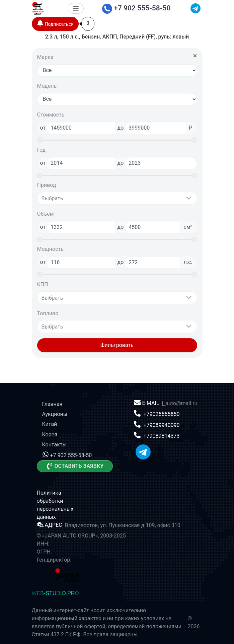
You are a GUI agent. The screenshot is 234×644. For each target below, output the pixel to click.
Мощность (50, 249)
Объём (46, 214)
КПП (43, 284)
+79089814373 (161, 436)
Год (42, 150)
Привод (47, 185)
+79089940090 (161, 425)
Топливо (48, 313)
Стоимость (51, 115)
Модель (47, 86)
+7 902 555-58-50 (136, 8)
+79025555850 (161, 414)
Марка (45, 57)
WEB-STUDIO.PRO (55, 593)
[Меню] (76, 9)
